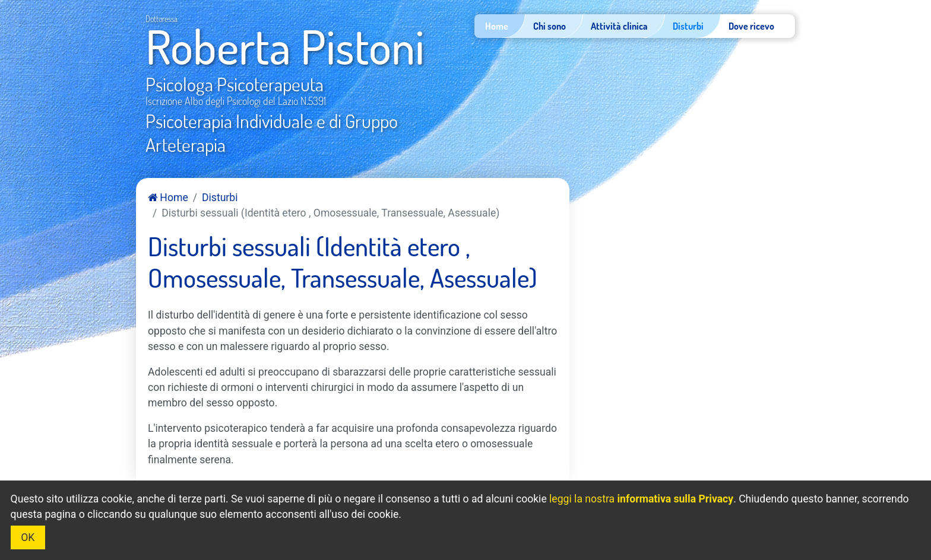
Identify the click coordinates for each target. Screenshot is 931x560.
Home (168, 198)
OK (28, 537)
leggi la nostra (641, 499)
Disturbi (220, 198)
